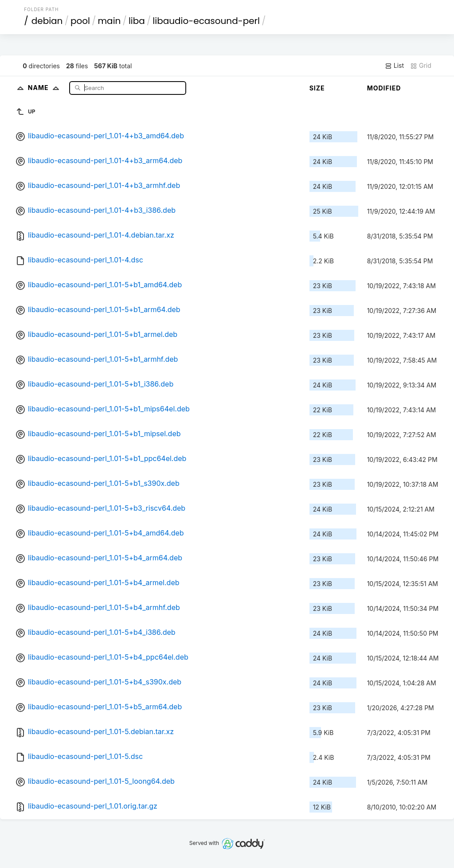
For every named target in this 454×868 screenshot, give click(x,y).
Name (45, 88)
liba (137, 21)
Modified (384, 88)
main (110, 21)
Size (317, 88)
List (394, 66)
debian (47, 21)
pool (80, 21)
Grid (421, 66)
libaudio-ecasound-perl (206, 21)
